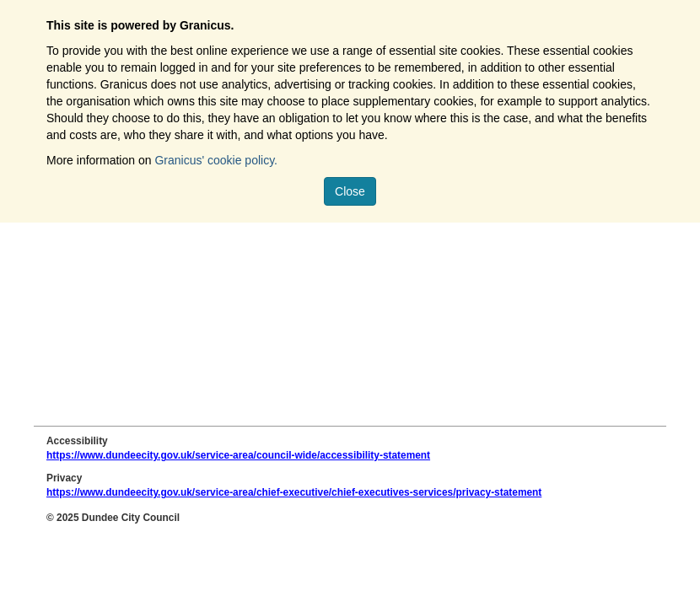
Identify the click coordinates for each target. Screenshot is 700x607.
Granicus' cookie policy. (216, 160)
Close (350, 191)
